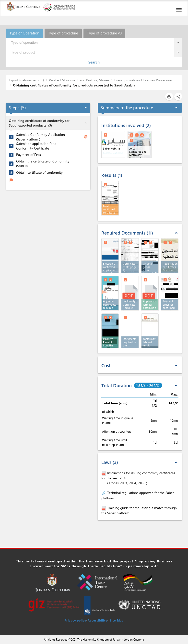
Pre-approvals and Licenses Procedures (143, 80)
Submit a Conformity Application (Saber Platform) (41, 137)
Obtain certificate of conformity (39, 172)
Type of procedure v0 (104, 33)
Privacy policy (75, 620)
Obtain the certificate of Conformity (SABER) (43, 164)
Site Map (117, 620)
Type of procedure (63, 33)
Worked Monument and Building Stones (79, 80)
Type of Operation (24, 33)
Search (94, 62)
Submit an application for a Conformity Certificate (36, 146)
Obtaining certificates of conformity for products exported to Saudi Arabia (74, 85)
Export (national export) (26, 80)
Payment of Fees (29, 155)
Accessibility (97, 620)
